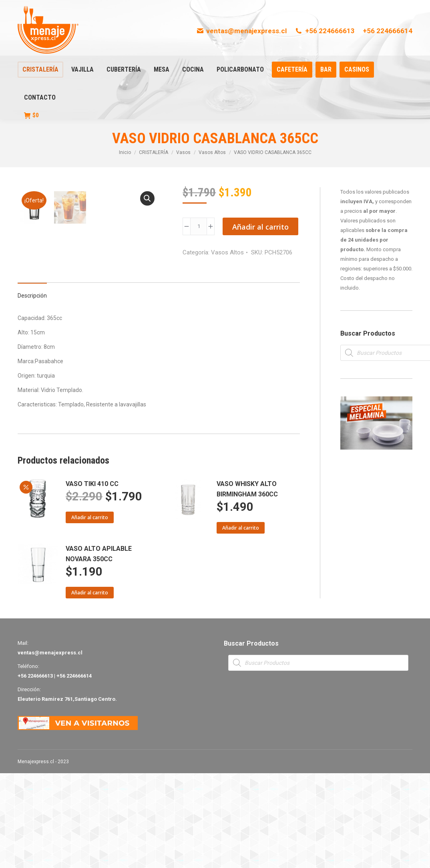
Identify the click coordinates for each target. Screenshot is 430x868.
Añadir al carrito (260, 227)
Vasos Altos (227, 252)
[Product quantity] (199, 226)
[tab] (32, 386)
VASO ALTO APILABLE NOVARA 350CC (99, 649)
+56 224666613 (325, 31)
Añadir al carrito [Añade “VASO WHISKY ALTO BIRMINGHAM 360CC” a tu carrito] (241, 623)
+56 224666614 (388, 31)
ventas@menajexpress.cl (242, 31)
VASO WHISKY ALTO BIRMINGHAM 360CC (247, 584)
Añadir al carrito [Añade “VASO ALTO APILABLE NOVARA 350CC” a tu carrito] (90, 687)
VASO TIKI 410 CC (92, 579)
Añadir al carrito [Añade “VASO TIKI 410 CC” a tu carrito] (90, 612)
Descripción (32, 390)
